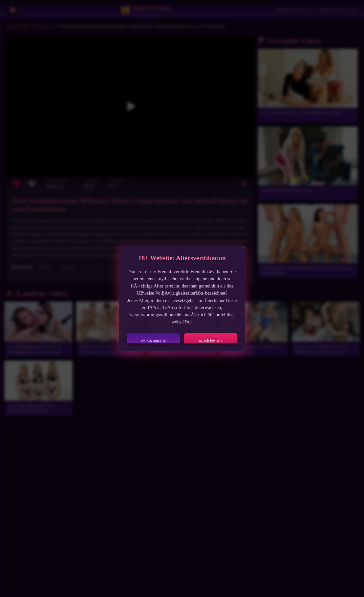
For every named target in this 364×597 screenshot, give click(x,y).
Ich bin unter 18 (153, 341)
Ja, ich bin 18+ (211, 341)
